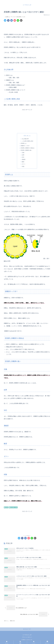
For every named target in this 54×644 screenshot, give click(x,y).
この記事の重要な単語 (28, 141)
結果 (23, 155)
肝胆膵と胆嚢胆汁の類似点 (28, 148)
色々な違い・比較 (13, 508)
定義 (23, 153)
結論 (23, 167)
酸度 (23, 162)
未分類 (6, 508)
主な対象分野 (25, 139)
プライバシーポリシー (27, 639)
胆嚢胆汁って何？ (25, 146)
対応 (23, 157)
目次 (25, 136)
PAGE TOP (27, 631)
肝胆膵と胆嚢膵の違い (26, 150)
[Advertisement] (27, 27)
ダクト (24, 164)
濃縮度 (24, 160)
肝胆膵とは (24, 143)
